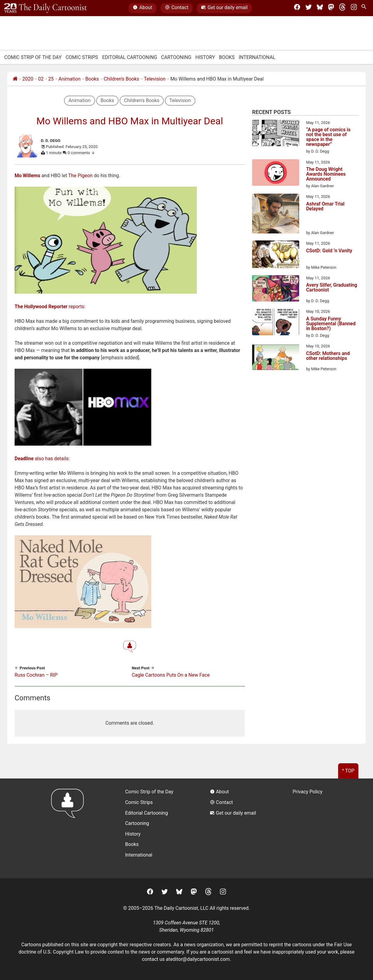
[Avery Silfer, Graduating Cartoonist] (276, 289)
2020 (28, 79)
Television (155, 79)
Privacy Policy (308, 792)
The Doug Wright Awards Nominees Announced (326, 174)
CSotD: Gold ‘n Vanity (329, 251)
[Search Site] (365, 8)
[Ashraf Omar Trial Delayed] (276, 215)
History (205, 57)
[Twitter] (309, 8)
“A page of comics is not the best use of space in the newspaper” (328, 137)
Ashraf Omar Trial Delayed (325, 207)
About (142, 8)
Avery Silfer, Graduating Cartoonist (332, 288)
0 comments (82, 153)
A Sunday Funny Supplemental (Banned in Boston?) (331, 324)
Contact (177, 8)
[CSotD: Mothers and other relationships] (276, 357)
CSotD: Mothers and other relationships (328, 356)
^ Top (348, 771)
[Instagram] (354, 8)
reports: (50, 307)
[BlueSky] (320, 8)
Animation (69, 79)
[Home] (15, 79)
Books (227, 57)
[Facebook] (297, 8)
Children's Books (121, 79)
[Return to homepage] (69, 828)
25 (51, 79)
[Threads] (342, 8)
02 (41, 79)
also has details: (42, 459)
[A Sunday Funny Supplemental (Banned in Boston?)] (276, 323)
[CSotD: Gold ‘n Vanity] (276, 255)
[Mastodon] (331, 8)
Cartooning (176, 57)
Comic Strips (82, 57)
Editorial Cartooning (130, 57)
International (257, 57)
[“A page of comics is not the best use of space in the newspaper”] (276, 134)
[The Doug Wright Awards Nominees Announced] (276, 174)
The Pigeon (80, 176)
